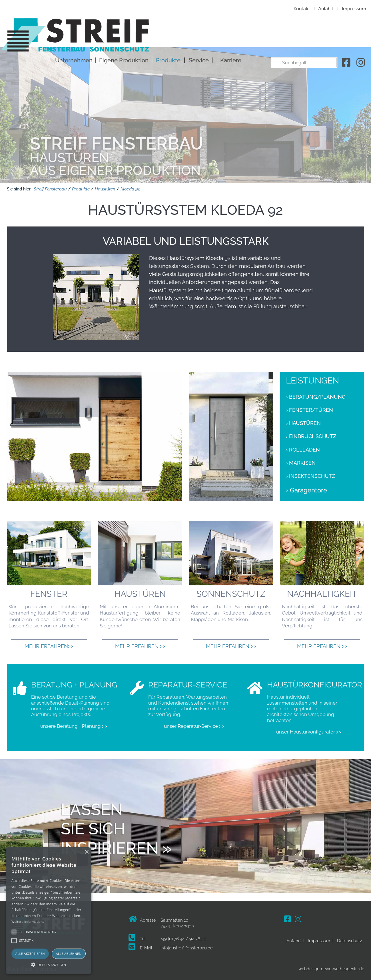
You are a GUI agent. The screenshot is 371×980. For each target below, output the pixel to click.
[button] (49, 964)
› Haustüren (303, 421)
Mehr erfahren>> (49, 644)
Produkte (268, 37)
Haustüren (105, 186)
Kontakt (302, 9)
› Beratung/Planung (316, 394)
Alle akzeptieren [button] (30, 954)
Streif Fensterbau (50, 186)
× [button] (86, 852)
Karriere (331, 37)
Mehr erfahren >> (140, 644)
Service (299, 37)
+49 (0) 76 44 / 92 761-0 (183, 936)
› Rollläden (303, 447)
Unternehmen (174, 37)
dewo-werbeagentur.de (343, 966)
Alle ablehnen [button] (69, 954)
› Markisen (301, 460)
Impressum (354, 9)
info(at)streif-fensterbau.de (187, 946)
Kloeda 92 (130, 186)
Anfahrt (326, 9)
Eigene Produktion (224, 37)
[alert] (49, 911)
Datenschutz (349, 938)
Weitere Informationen (29, 922)
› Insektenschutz (310, 474)
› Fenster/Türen (309, 407)
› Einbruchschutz (311, 434)
